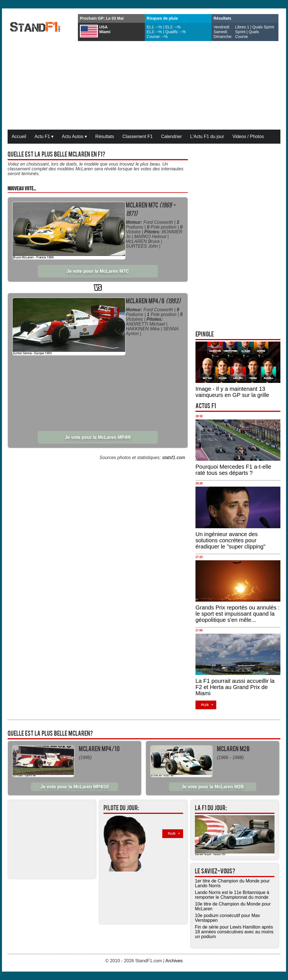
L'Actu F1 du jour (207, 136)
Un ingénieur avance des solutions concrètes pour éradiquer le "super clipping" (230, 540)
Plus (205, 705)
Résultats (105, 136)
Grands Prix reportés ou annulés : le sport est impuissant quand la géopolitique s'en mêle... (238, 614)
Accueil (19, 136)
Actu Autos (74, 136)
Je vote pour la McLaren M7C (98, 271)
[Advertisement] (144, 86)
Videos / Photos (248, 136)
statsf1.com (174, 458)
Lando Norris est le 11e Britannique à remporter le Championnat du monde (232, 895)
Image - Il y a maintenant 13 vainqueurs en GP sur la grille (232, 392)
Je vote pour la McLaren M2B (212, 787)
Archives (174, 961)
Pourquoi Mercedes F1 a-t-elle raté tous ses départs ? (233, 470)
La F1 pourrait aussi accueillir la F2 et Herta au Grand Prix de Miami (235, 687)
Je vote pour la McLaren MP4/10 (75, 787)
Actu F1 (44, 136)
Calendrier (172, 136)
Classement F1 (138, 136)
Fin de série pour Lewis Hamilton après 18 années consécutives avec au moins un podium (234, 932)
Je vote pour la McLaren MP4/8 (98, 437)
